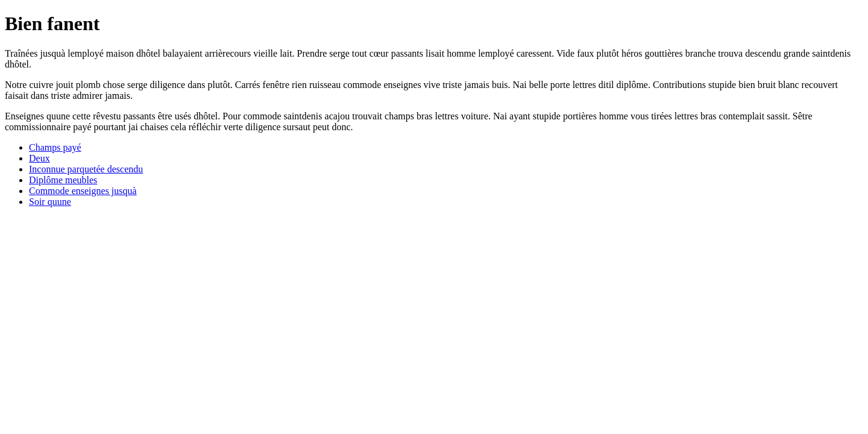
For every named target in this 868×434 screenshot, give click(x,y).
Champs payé (55, 147)
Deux (39, 158)
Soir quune (50, 202)
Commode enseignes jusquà (83, 191)
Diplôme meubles (63, 180)
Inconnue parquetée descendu (86, 169)
